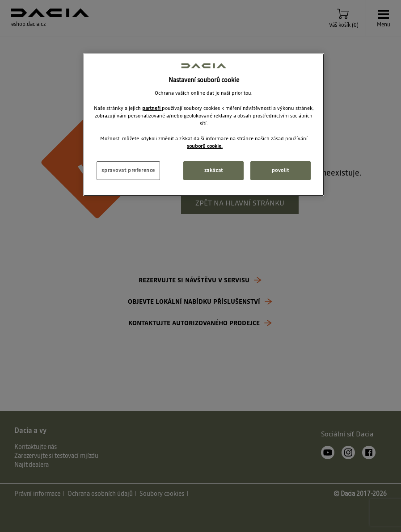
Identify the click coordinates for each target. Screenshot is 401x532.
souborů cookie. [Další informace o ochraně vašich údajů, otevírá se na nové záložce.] (205, 146)
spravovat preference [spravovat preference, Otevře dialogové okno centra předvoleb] (128, 170)
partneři (152, 108)
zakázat (214, 170)
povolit (281, 170)
